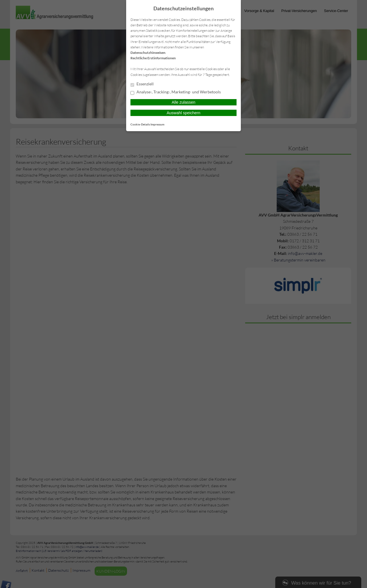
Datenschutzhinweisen (148, 53)
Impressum (157, 124)
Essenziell (142, 84)
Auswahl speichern (183, 113)
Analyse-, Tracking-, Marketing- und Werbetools (176, 92)
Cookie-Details (140, 124)
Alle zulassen (184, 102)
